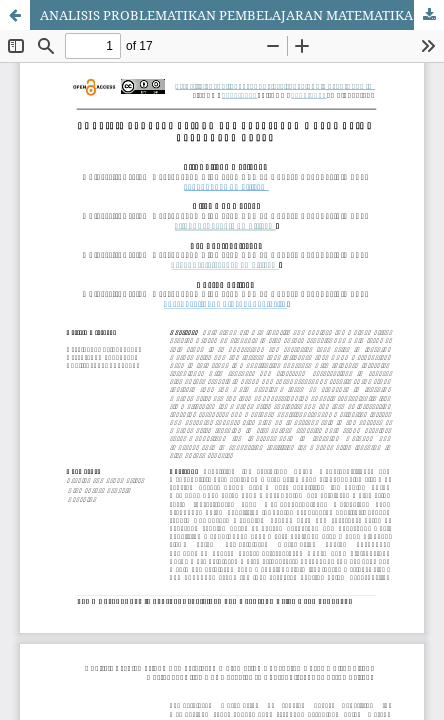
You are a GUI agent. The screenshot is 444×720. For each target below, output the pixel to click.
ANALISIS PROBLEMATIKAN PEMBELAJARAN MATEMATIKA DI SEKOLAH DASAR (242, 15)
